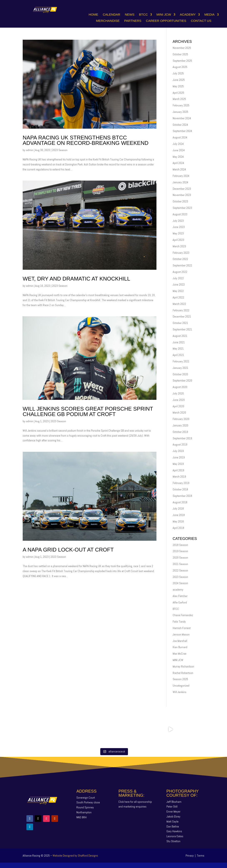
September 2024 (182, 131)
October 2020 (180, 374)
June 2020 (179, 400)
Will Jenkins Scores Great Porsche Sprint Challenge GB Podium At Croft (88, 411)
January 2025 (180, 112)
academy (178, 590)
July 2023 (178, 221)
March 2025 (179, 99)
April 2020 (178, 406)
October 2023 (180, 201)
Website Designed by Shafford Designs (75, 856)
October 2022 (180, 259)
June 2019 (179, 457)
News (130, 15)
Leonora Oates (175, 836)
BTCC (143, 15)
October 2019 (180, 432)
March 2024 (179, 169)
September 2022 (182, 265)
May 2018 (178, 521)
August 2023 (180, 214)
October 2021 (180, 323)
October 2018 (180, 489)
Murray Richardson (183, 666)
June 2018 (179, 515)
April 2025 (178, 93)
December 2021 (182, 316)
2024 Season (180, 583)
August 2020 (180, 387)
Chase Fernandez (183, 615)
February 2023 (181, 253)
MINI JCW (178, 660)
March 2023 (179, 246)
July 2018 (178, 508)
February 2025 (181, 105)
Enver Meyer (173, 811)
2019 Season (180, 551)
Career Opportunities (166, 21)
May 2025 (178, 86)
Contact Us (201, 21)
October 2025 (180, 54)
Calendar (112, 15)
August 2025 (180, 67)
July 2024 (178, 144)
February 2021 (181, 361)
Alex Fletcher (180, 596)
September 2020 (182, 380)
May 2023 (178, 233)
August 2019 (180, 444)
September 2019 (182, 438)
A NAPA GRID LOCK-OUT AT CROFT (68, 550)
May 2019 (178, 464)
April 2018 (178, 528)
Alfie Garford (180, 602)
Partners (133, 21)
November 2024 (182, 118)
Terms (201, 856)
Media (209, 15)
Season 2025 (180, 679)
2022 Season (180, 570)
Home (93, 15)
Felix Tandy (179, 622)
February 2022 (181, 310)
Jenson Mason (181, 634)
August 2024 (180, 137)
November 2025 (182, 48)
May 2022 (178, 291)
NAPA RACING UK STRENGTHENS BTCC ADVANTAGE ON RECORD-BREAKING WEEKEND (86, 140)
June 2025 (179, 80)
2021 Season (180, 564)
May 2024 (178, 157)
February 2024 (181, 176)
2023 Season (60, 150)
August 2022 (180, 272)
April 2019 (178, 470)
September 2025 (182, 61)
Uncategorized (181, 686)
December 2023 (182, 189)
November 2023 (182, 195)
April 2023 (178, 240)
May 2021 (178, 348)
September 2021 (182, 329)
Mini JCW (164, 15)
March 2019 (179, 476)
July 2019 (178, 451)
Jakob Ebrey (173, 816)
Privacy (190, 856)
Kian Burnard (180, 647)
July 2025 (178, 73)
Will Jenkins (180, 692)
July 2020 (178, 393)
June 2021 (179, 342)
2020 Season (180, 558)
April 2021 (178, 355)
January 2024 (180, 182)
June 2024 (179, 150)
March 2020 (179, 412)
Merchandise (108, 21)
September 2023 (182, 208)
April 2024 (178, 163)
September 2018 (182, 496)
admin (30, 150)
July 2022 (178, 278)
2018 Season (180, 545)
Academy (188, 15)
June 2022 (179, 284)
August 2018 (180, 502)
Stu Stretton (173, 841)
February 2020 (181, 419)
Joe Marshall (180, 641)
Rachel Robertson (183, 673)
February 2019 (181, 483)
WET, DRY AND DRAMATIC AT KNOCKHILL (76, 279)
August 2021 (180, 336)
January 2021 (180, 368)
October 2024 (180, 125)
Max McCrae (180, 654)
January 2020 (180, 425)
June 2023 (179, 227)
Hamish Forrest (182, 628)
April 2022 (178, 297)
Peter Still (172, 806)
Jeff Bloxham (174, 802)
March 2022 (179, 304)
